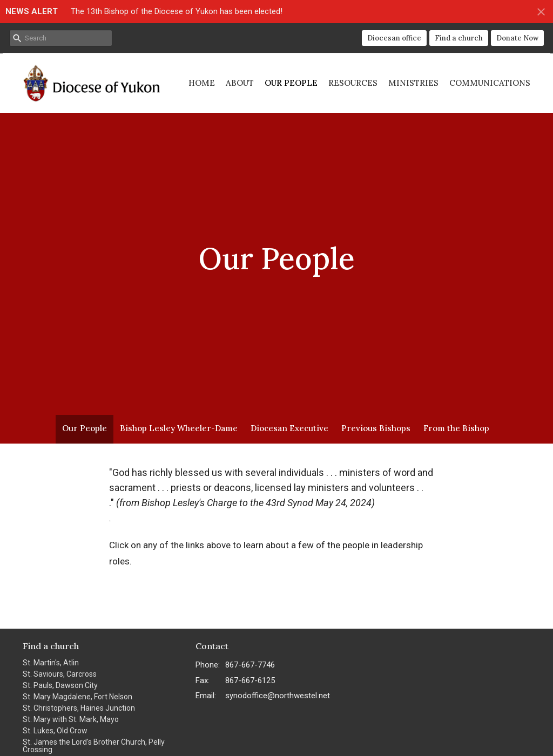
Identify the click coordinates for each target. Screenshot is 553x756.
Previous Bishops (376, 428)
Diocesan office (394, 38)
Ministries (413, 83)
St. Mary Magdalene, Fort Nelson (77, 697)
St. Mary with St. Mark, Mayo (71, 719)
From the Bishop (456, 428)
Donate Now (517, 38)
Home (202, 83)
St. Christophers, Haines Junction (79, 708)
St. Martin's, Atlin (51, 663)
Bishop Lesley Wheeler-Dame (179, 428)
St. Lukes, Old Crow (55, 731)
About (240, 83)
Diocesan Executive (289, 428)
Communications (490, 83)
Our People (291, 83)
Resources (353, 83)
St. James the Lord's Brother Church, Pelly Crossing (94, 746)
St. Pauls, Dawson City (60, 685)
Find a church (459, 38)
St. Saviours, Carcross (60, 674)
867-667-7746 (250, 665)
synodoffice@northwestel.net (278, 696)
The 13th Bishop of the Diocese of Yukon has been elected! (177, 11)
